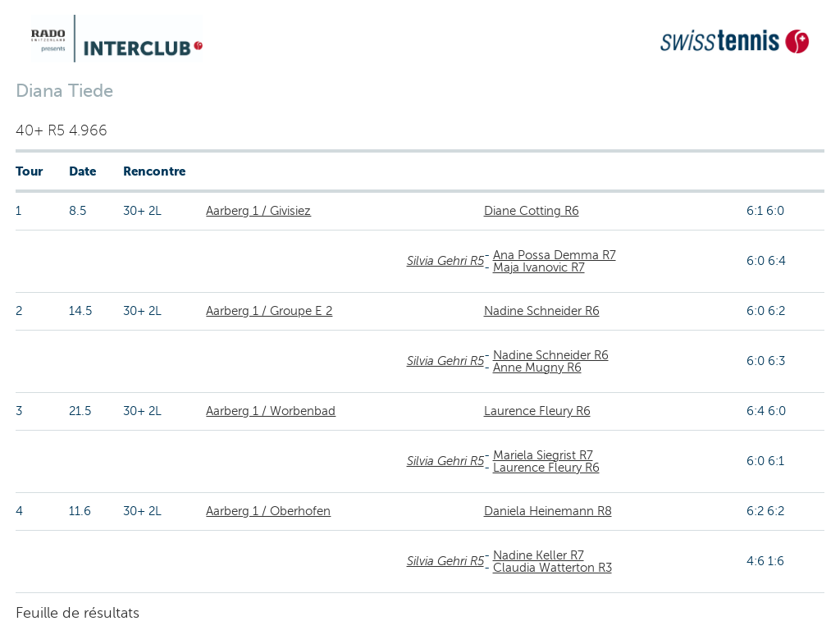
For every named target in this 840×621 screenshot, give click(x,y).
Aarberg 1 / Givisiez (258, 211)
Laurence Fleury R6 (537, 411)
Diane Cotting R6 (532, 211)
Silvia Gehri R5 (445, 261)
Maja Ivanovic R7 (539, 267)
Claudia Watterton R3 (552, 568)
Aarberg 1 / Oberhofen (268, 511)
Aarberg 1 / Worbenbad (271, 411)
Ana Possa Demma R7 (555, 255)
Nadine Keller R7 (539, 555)
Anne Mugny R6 (537, 368)
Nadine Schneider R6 (542, 311)
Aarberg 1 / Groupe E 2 (269, 311)
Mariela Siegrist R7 (543, 455)
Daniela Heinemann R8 (548, 511)
